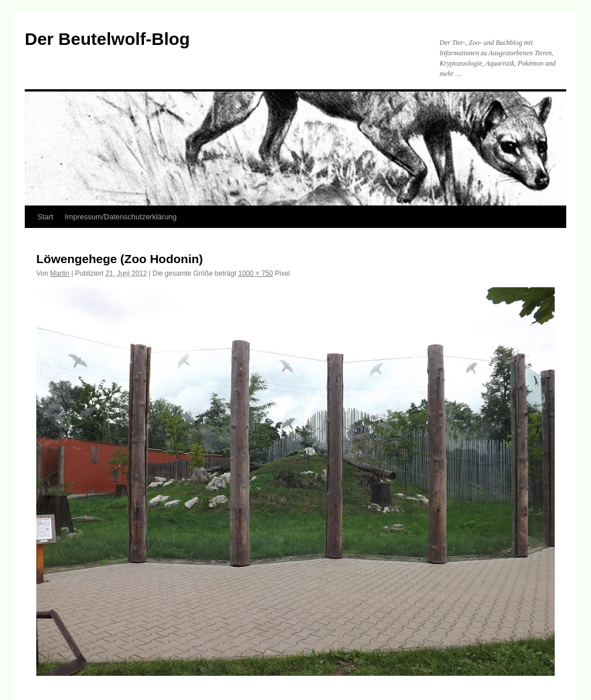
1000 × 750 (256, 273)
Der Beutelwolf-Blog (107, 39)
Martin (60, 273)
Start (45, 217)
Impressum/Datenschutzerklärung (120, 217)
